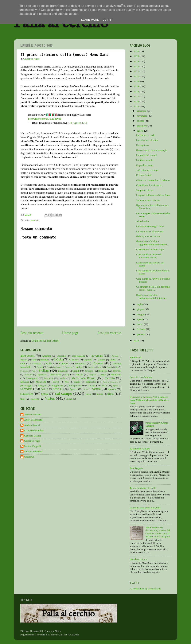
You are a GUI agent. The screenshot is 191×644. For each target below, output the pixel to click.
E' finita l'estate (144, 175)
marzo (140, 324)
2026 (137, 51)
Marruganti (32, 378)
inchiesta (103, 371)
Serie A (45, 389)
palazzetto (91, 382)
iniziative (28, 374)
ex (100, 367)
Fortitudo (24, 371)
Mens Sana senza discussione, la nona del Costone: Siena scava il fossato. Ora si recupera (158, 532)
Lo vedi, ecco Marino (141, 377)
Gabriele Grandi (32, 436)
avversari (97, 356)
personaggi (26, 385)
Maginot (93, 374)
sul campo (64, 393)
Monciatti (41, 382)
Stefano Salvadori (33, 451)
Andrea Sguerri (32, 425)
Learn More (90, 20)
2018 (137, 91)
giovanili (62, 371)
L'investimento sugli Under (150, 226)
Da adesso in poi (138, 559)
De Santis (57, 367)
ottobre (141, 121)
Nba (67, 382)
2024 (137, 61)
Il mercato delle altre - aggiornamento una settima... (152, 243)
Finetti (109, 367)
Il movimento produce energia (152, 150)
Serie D (58, 389)
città (23, 363)
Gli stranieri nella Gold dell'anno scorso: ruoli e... (153, 288)
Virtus (50, 398)
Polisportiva (75, 385)
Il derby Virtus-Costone (148, 236)
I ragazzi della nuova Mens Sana (153, 195)
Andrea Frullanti (33, 415)
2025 (137, 56)
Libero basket (56, 374)
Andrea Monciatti (33, 420)
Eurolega (91, 367)
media (62, 378)
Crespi (40, 367)
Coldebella (37, 363)
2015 (137, 106)
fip (117, 367)
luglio (140, 304)
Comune (64, 363)
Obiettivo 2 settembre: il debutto (153, 180)
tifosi (110, 394)
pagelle (77, 382)
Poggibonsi (57, 385)
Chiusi (113, 360)
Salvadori (26, 389)
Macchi (79, 374)
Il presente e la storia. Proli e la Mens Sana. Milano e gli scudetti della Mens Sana (149, 400)
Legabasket (41, 374)
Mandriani (116, 374)
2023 (137, 66)
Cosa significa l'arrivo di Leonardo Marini (149, 256)
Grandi (76, 371)
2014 (137, 341)
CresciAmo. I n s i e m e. (149, 185)
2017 (137, 96)
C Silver (74, 360)
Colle (49, 363)
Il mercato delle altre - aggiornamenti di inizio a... (151, 296)
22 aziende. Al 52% (140, 449)
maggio (141, 314)
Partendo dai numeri (147, 155)
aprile (140, 319)
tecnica (100, 394)
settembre (142, 126)
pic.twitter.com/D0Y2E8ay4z (45, 119)
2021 (137, 76)
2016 (137, 101)
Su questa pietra (144, 190)
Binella (44, 360)
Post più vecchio (109, 333)
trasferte (35, 399)
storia (45, 394)
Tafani (88, 394)
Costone (98, 363)
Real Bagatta (136, 468)
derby (79, 367)
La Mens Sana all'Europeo (150, 231)
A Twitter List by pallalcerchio (145, 589)
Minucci (25, 382)
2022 (137, 71)
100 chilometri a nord (147, 170)
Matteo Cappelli (32, 446)
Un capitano (142, 145)
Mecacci (49, 378)
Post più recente (32, 333)
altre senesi (27, 356)
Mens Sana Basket (84, 378)
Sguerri (73, 389)
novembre (142, 116)
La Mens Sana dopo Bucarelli (145, 508)
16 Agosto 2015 (78, 123)
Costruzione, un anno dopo (150, 249)
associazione (79, 356)
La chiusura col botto (147, 140)
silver (86, 389)
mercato (35, 220)
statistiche (27, 394)
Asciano (61, 356)
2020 (137, 81)
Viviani (69, 399)
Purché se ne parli (145, 135)
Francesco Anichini (34, 430)
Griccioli (89, 371)
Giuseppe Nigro (32, 441)
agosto (140, 131)
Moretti (56, 382)
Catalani (102, 360)
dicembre (142, 111)
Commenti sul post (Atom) (45, 341)
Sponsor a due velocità (148, 200)
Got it (107, 20)
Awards (115, 356)
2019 (137, 86)
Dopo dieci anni (144, 165)
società (96, 389)
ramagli (91, 385)
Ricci (104, 385)
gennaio (141, 334)
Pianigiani (42, 386)
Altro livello (142, 221)
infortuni (117, 371)
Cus (48, 367)
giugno (141, 309)
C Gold (58, 359)
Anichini (47, 356)
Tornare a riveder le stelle (143, 488)
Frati (33, 371)
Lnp (67, 374)
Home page (70, 333)
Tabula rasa (136, 357)
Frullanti (44, 371)
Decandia (69, 367)
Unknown (29, 457)
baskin (34, 360)
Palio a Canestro (110, 382)
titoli (23, 399)
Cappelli (88, 360)
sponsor (112, 389)
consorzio (80, 363)
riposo (115, 386)
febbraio (141, 329)
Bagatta (24, 360)
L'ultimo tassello (145, 160)
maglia (103, 374)
